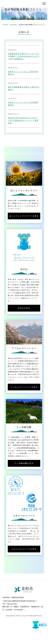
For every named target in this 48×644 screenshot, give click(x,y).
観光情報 (13, 25)
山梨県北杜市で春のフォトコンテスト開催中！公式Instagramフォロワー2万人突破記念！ (24, 56)
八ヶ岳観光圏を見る (24, 463)
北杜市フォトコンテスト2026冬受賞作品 (23, 73)
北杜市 (17, 4)
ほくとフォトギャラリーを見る (24, 216)
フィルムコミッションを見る (24, 387)
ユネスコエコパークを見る (24, 549)
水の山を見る (24, 308)
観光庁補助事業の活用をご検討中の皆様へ (24, 88)
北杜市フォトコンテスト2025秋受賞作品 (23, 104)
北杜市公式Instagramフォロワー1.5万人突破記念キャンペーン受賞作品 (23, 120)
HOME (5, 25)
